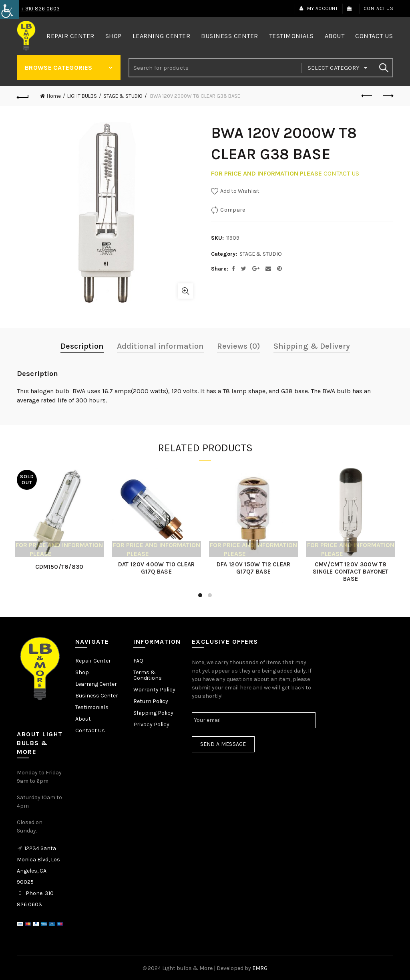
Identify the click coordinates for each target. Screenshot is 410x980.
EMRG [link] (260, 967)
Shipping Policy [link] (153, 712)
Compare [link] (233, 210)
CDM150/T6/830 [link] (61, 566)
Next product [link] (387, 96)
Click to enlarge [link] (185, 291)
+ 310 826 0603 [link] (40, 9)
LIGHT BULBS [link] (82, 96)
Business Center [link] (230, 36)
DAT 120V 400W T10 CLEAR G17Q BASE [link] (157, 567)
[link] (10, 10)
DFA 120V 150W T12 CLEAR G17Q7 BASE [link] (253, 567)
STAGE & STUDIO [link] (123, 96)
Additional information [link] (160, 346)
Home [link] (54, 96)
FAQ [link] (138, 660)
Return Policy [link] (151, 700)
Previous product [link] (367, 96)
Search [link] (383, 68)
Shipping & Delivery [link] (312, 346)
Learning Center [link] (162, 36)
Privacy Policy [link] (151, 723)
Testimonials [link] (291, 36)
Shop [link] (114, 36)
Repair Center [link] (70, 36)
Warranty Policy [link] (154, 688)
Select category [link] (334, 68)
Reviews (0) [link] (239, 346)
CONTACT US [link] (341, 173)
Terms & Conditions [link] (148, 674)
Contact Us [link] (378, 8)
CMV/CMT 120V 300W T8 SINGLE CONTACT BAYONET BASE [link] (349, 571)
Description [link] (82, 346)
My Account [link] (319, 8)
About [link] (335, 36)
